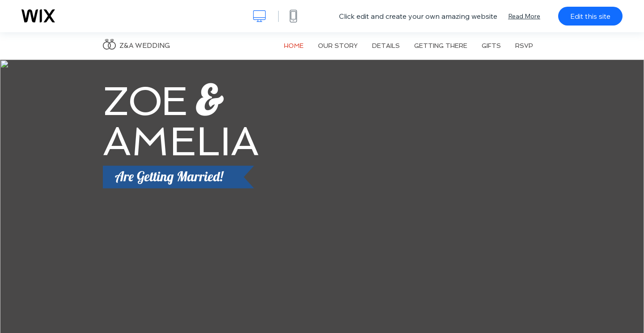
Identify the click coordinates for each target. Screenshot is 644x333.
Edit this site (590, 16)
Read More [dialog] (524, 16)
